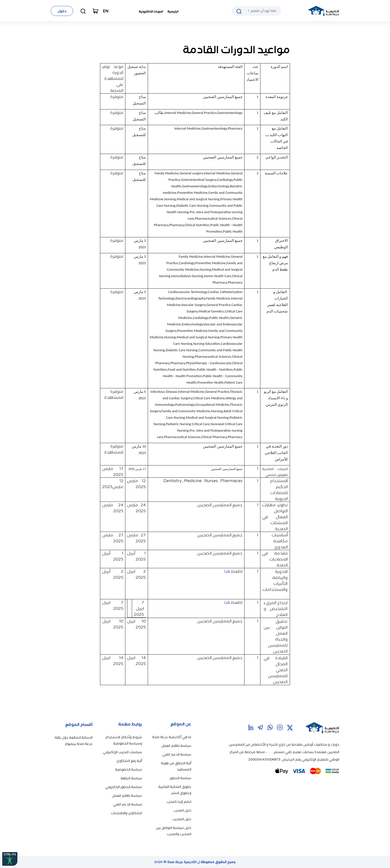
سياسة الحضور (180, 768)
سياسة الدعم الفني (177, 744)
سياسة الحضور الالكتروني (124, 778)
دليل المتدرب (182, 809)
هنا (227, 571)
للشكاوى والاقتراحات (126, 804)
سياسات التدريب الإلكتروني (122, 743)
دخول (62, 11)
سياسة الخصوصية (129, 761)
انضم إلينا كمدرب (179, 791)
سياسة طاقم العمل (176, 735)
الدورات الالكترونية (151, 11)
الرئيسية (173, 11)
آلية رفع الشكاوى (129, 752)
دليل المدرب (182, 800)
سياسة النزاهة (131, 770)
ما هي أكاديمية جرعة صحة (172, 727)
